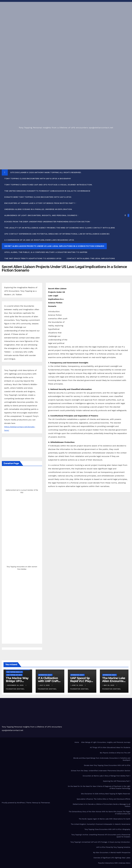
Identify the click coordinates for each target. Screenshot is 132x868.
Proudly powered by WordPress (14, 803)
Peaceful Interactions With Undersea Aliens (114, 863)
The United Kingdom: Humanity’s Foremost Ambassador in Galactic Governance (47, 191)
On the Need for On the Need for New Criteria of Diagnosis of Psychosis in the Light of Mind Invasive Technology (99, 787)
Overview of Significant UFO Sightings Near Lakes (112, 858)
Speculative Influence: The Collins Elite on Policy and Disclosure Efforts (103, 799)
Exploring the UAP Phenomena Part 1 (117, 781)
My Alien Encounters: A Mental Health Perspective (112, 853)
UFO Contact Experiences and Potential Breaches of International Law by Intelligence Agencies (57, 234)
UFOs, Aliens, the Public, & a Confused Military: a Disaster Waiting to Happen (46, 252)
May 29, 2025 (109, 685)
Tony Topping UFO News (14, 675)
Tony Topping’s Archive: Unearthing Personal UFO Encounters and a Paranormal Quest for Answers (101, 836)
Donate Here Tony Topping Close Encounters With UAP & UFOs (38, 197)
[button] (125, 215)
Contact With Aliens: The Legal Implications (91, 258)
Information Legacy (45, 675)
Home (77, 742)
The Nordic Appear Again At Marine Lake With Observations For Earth (105, 819)
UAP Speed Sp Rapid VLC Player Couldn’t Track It (82, 681)
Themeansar (45, 803)
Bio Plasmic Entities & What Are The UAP (115, 753)
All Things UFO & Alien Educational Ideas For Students (110, 747)
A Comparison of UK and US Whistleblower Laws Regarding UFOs (39, 240)
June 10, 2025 (77, 685)
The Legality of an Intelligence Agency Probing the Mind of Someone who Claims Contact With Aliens (60, 228)
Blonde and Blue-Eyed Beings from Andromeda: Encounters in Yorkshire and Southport (102, 759)
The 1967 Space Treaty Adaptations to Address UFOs (33, 258)
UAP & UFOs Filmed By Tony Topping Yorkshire (113, 847)
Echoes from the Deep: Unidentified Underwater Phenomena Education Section (47, 222)
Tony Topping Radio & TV (14, 672)
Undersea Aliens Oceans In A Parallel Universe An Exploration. (38, 209)
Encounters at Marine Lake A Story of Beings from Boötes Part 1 (40, 203)
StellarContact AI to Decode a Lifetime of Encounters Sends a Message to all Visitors (101, 805)
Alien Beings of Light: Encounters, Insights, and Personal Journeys (41, 215)
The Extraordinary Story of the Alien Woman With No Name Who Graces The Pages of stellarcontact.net (99, 813)
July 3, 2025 (45, 685)
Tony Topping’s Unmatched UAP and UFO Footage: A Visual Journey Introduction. (48, 185)
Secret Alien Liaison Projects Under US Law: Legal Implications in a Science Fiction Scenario (54, 246)
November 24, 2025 (16, 685)
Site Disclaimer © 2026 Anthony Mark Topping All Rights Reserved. (46, 172)
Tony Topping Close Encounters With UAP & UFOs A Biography (38, 179)
